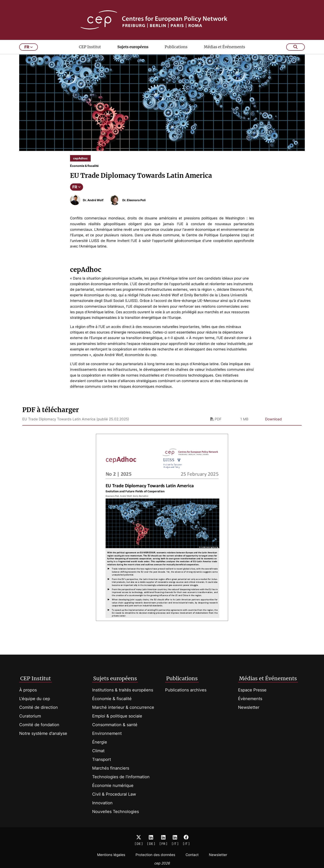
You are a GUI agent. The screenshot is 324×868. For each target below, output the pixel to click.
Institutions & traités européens (123, 690)
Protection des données (155, 855)
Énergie (100, 742)
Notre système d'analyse (43, 733)
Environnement (107, 733)
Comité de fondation (39, 725)
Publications (176, 47)
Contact (192, 855)
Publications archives (186, 690)
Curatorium (30, 716)
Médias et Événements (225, 47)
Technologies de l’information (121, 777)
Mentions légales (111, 855)
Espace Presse (252, 690)
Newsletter (249, 707)
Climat (98, 751)
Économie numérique (113, 786)
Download (273, 419)
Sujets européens (133, 47)
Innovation (102, 803)
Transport (102, 759)
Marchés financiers (111, 768)
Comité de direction (39, 707)
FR (76, 187)
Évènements (250, 699)
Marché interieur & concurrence (123, 707)
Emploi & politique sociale (117, 716)
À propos (28, 690)
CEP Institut (90, 47)
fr (29, 47)
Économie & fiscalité (112, 699)
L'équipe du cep (35, 699)
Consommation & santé (115, 725)
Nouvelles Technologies (116, 812)
